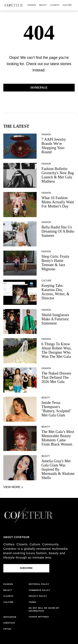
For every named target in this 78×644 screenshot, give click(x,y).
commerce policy (39, 590)
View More (14, 487)
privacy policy (38, 596)
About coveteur (16, 537)
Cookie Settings (39, 617)
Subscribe (26, 568)
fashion (32, 5)
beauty (43, 5)
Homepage (39, 88)
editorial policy (39, 584)
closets (55, 5)
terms (32, 602)
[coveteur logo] (14, 5)
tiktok (7, 629)
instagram (10, 617)
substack (9, 623)
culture (67, 5)
